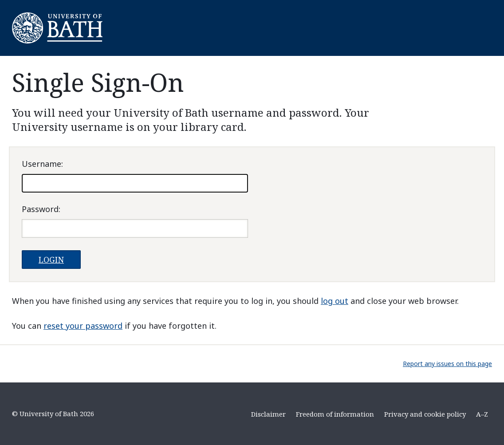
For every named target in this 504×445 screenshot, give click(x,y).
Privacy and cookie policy (425, 414)
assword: (41, 209)
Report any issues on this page (447, 364)
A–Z (482, 414)
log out (335, 301)
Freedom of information (335, 414)
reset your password (83, 326)
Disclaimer (268, 414)
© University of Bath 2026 (53, 413)
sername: (42, 164)
